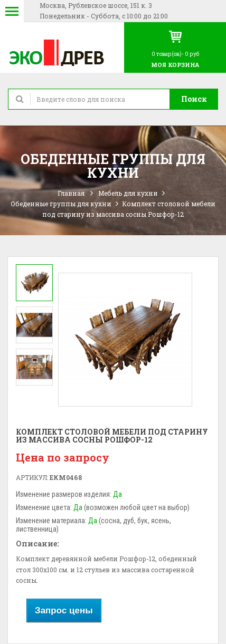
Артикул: (32, 477)
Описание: (37, 544)
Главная (71, 193)
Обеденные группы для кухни (61, 204)
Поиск (194, 99)
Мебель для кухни (128, 193)
